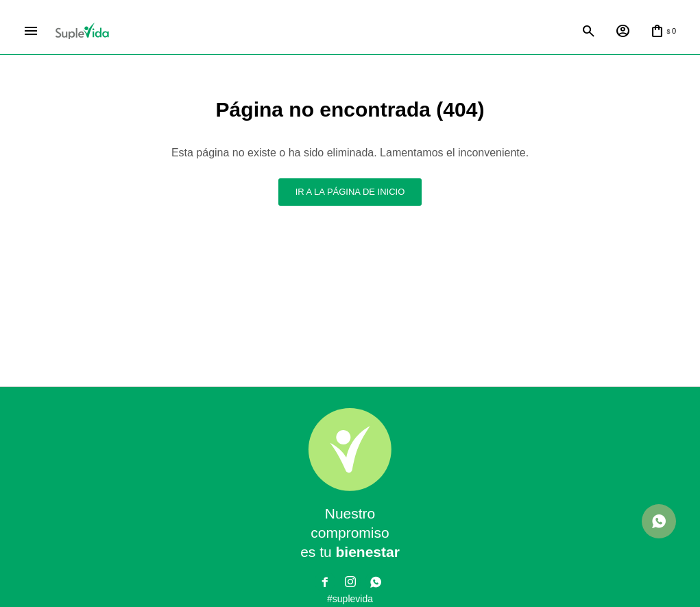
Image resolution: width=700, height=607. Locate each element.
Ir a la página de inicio (350, 192)
